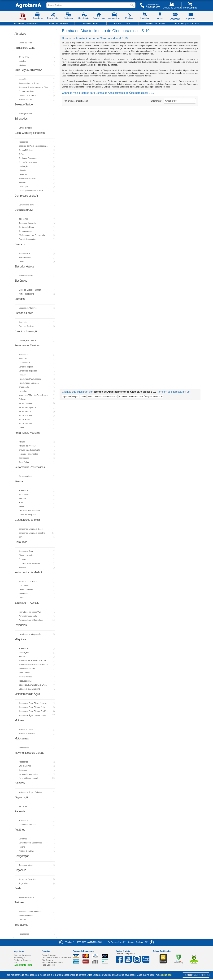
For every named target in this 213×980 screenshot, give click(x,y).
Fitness (19, 481)
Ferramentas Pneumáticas (30, 467)
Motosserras (22, 738)
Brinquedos (21, 119)
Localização (20, 958)
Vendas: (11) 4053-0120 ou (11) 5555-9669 (81, 942)
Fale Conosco (48, 965)
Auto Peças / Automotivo (28, 70)
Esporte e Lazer (24, 313)
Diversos (20, 244)
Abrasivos (20, 34)
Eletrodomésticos (24, 267)
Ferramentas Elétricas (27, 345)
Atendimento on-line (58, 23)
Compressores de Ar (26, 196)
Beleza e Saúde (24, 104)
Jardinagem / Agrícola (27, 603)
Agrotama (67, 397)
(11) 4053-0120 (153, 5)
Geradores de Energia (27, 520)
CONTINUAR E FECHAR (197, 975)
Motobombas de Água (27, 694)
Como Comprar (49, 955)
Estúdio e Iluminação (26, 331)
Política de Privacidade (52, 962)
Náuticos (20, 783)
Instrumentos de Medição (29, 572)
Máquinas (20, 639)
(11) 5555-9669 (153, 7)
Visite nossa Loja (90, 23)
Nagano (76, 397)
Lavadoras (21, 625)
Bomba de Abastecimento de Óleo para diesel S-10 (141, 397)
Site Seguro (47, 960)
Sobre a (23, 955)
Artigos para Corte (25, 48)
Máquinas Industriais (175, 17)
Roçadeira (20, 870)
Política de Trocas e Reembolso (57, 958)
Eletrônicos (21, 281)
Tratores (19, 902)
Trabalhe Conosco (23, 960)
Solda (18, 888)
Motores (19, 720)
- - (131, 942)
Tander (84, 397)
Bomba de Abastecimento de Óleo (103, 397)
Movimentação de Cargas (29, 753)
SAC (16, 962)
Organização (22, 797)
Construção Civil (24, 210)
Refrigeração (22, 856)
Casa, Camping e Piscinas (30, 133)
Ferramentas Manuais (27, 433)
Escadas (20, 299)
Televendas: (26, 24)
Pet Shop (20, 830)
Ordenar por (156, 101)
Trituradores (21, 925)
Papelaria (20, 811)
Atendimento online (23, 965)
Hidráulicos (21, 542)
